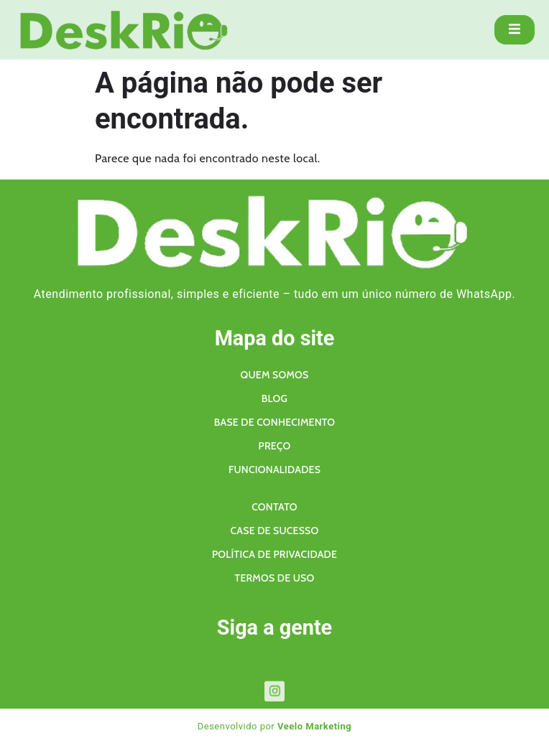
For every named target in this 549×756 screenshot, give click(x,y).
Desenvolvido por (275, 726)
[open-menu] (515, 30)
